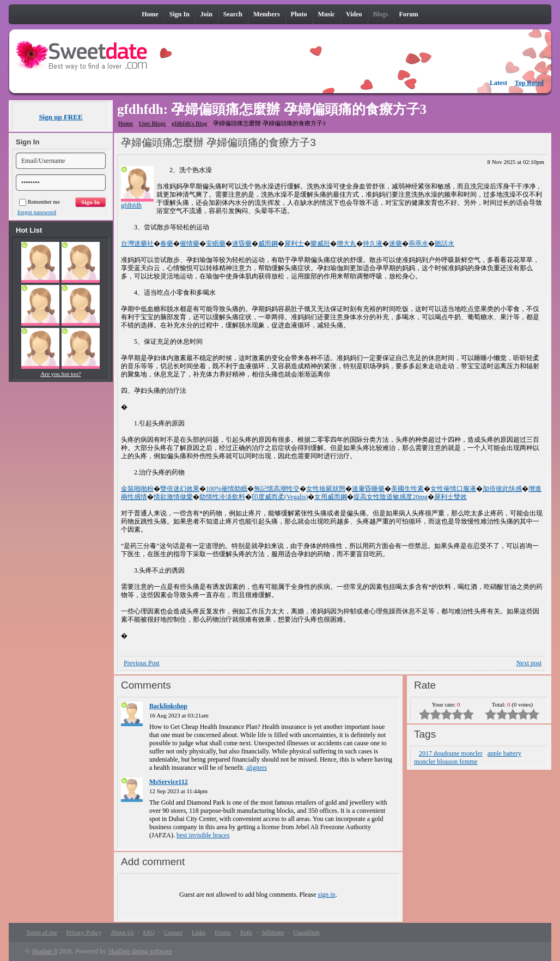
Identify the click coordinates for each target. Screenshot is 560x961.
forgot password (37, 212)
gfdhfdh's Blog (189, 123)
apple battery (504, 753)
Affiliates (273, 932)
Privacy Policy (84, 932)
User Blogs (152, 123)
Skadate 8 (44, 951)
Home (126, 123)
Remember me (39, 202)
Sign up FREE (60, 117)
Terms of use (42, 932)
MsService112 (169, 782)
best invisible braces (203, 835)
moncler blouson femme (446, 762)
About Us (122, 932)
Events (223, 932)
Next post (529, 663)
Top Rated (529, 83)
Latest (498, 83)
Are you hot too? (60, 374)
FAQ (149, 932)
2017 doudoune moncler (451, 753)
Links (199, 932)
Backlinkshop (168, 706)
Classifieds (306, 932)
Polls (246, 932)
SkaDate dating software (140, 951)
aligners (257, 768)
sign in (326, 895)
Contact (173, 932)
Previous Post (142, 663)
